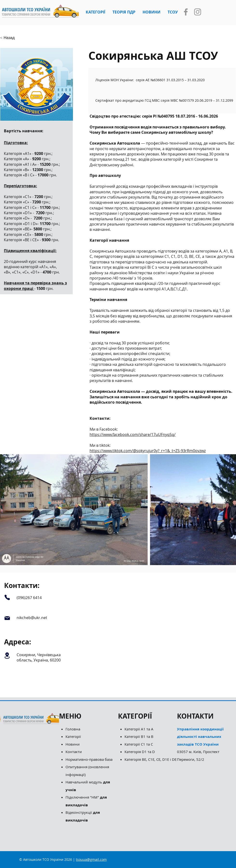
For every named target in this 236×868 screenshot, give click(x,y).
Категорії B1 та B (139, 736)
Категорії (73, 736)
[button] (95, 12)
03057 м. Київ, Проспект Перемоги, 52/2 (200, 744)
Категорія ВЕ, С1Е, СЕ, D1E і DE (151, 759)
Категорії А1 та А (139, 729)
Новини (73, 744)
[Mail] (7, 618)
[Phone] (7, 598)
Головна (73, 729)
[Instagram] (198, 12)
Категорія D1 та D (140, 752)
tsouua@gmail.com (91, 859)
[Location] (7, 656)
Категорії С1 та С (139, 744)
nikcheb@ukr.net (32, 618)
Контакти (74, 752)
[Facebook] (186, 12)
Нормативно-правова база (89, 759)
